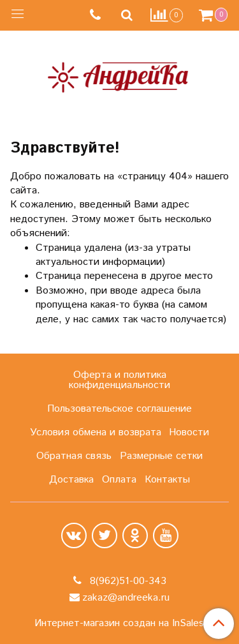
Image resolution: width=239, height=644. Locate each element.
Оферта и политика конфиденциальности (119, 380)
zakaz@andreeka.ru (126, 598)
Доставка (71, 480)
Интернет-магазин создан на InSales (119, 624)
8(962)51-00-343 (127, 581)
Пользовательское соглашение (119, 409)
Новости (189, 432)
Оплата (119, 480)
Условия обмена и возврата (96, 432)
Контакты (167, 480)
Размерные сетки (161, 456)
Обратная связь (74, 456)
